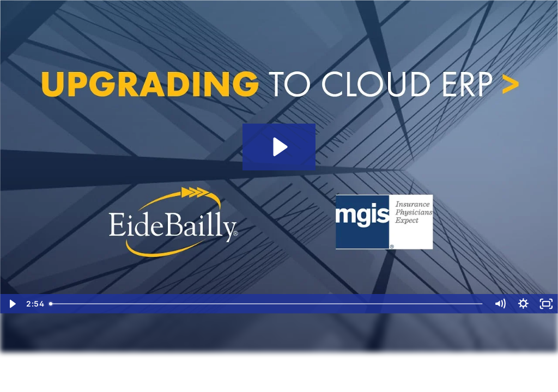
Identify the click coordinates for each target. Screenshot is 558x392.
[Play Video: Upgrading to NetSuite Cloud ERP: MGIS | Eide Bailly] (279, 147)
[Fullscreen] (546, 304)
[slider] (267, 304)
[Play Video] (12, 304)
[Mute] (500, 304)
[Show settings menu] (523, 304)
